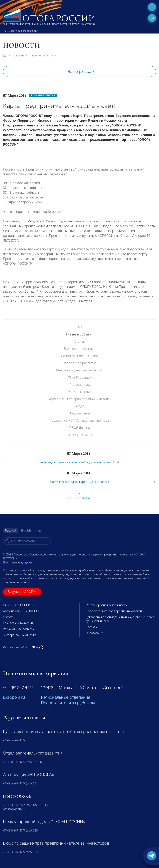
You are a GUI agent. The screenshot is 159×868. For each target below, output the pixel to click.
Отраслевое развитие (80, 363)
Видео (79, 406)
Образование (95, 633)
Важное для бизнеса (80, 349)
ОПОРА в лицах (79, 377)
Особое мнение (79, 392)
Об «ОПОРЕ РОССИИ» (19, 605)
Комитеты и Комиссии (18, 623)
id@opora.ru (14, 697)
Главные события (41, 55)
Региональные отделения (65, 697)
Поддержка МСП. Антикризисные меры (79, 421)
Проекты (91, 627)
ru (152, 18)
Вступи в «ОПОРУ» (22, 592)
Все (79, 327)
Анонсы (79, 342)
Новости (18, 55)
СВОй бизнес (80, 428)
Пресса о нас (80, 385)
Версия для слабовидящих (22, 31)
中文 (39, 531)
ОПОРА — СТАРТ (80, 435)
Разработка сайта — (23, 647)
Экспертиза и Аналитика (20, 635)
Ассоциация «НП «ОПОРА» (21, 611)
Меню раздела (80, 71)
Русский (11, 531)
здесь (29, 234)
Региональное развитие (80, 356)
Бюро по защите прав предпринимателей (80, 399)
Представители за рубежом (68, 703)
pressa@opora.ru (14, 809)
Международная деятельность (79, 370)
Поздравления (80, 413)
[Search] (27, 541)
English (26, 531)
